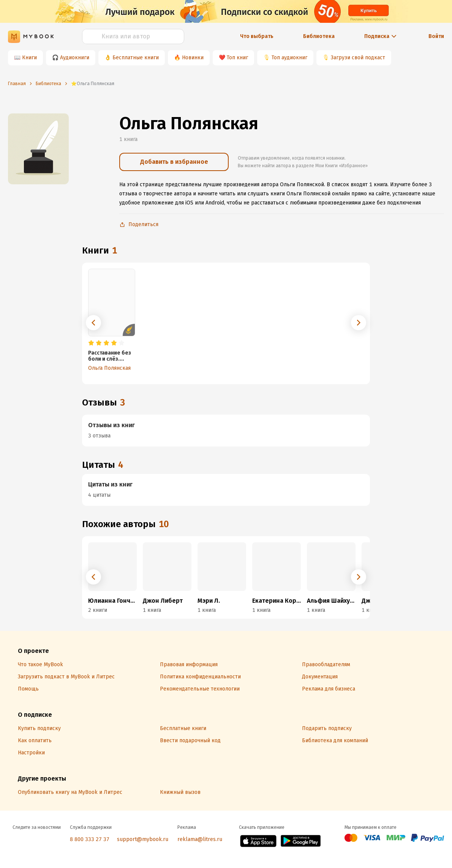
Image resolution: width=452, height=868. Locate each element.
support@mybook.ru (143, 839)
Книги (29, 58)
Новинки (193, 58)
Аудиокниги (75, 58)
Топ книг (237, 58)
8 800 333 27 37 (90, 839)
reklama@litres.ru (200, 839)
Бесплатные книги (136, 58)
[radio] (91, 343)
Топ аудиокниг (289, 58)
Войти (436, 36)
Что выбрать (257, 36)
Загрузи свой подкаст (358, 58)
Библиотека (319, 36)
